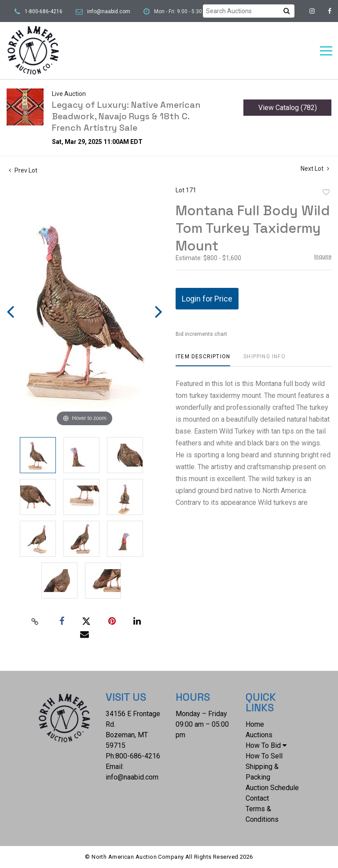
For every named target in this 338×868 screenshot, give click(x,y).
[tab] (203, 360)
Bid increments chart (201, 334)
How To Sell (264, 756)
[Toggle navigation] (326, 51)
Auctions (259, 735)
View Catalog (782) (288, 108)
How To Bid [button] (266, 745)
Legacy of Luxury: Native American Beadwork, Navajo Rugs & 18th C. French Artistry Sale (126, 116)
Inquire (323, 256)
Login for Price (207, 299)
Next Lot (315, 169)
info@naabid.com (109, 11)
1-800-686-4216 (44, 11)
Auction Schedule (272, 788)
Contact (257, 798)
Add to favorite (326, 192)
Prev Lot (23, 170)
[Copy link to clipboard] (35, 622)
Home (255, 724)
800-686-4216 (138, 756)
